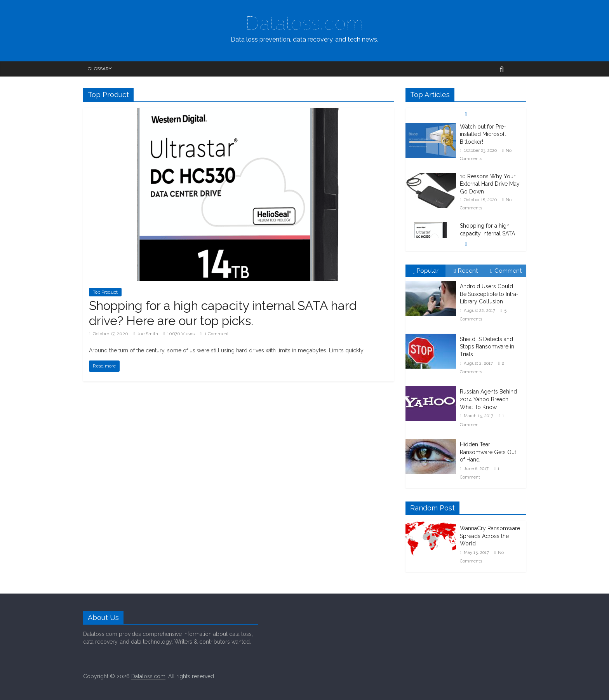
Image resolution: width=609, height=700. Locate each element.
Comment (506, 271)
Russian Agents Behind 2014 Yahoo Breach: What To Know (488, 399)
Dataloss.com (304, 23)
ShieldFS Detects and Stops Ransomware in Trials (487, 347)
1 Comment (214, 334)
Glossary (100, 69)
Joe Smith (148, 334)
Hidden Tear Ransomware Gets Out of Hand (488, 452)
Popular (426, 271)
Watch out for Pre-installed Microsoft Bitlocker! (483, 134)
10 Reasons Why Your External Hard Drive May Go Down (490, 184)
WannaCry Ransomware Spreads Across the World (490, 536)
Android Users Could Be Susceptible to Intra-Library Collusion (489, 294)
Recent (465, 271)
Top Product (105, 292)
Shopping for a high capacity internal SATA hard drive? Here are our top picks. (223, 313)
